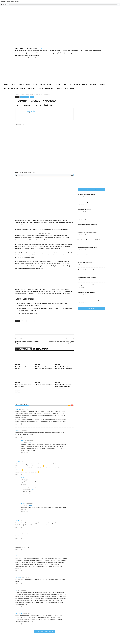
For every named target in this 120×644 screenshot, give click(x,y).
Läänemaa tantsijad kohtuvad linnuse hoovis (87, 225)
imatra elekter (31, 321)
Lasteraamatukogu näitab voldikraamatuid (87, 277)
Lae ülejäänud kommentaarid (44, 631)
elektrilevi (23, 321)
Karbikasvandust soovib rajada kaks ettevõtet (87, 247)
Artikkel (22, 95)
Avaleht (17, 95)
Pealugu (27, 97)
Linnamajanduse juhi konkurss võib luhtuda (87, 285)
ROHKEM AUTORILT (41, 349)
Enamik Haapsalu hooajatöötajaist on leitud (87, 232)
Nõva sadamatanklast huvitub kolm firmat (87, 270)
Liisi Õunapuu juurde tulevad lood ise (86, 255)
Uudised (32, 97)
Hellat (32, 490)
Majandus (22, 97)
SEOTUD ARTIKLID (24, 349)
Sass (30, 443)
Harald (30, 480)
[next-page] (19, 391)
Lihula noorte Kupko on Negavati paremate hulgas (27, 342)
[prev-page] (16, 391)
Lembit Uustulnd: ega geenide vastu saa (86, 194)
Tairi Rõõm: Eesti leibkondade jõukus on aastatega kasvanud (91, 300)
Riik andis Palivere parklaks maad (85, 262)
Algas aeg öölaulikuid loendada (84, 210)
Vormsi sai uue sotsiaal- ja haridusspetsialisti (87, 217)
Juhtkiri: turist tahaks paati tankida (85, 202)
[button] (41, 48)
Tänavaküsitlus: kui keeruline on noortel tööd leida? (89, 240)
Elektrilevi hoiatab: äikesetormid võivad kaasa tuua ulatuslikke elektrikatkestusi (63, 386)
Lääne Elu (31, 111)
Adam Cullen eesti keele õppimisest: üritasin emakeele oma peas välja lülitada (62, 342)
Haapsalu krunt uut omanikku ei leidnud (86, 292)
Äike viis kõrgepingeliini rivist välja (44, 385)
